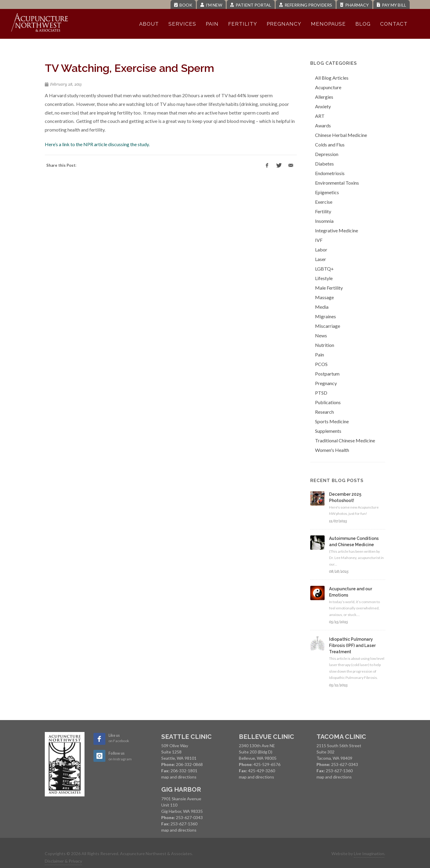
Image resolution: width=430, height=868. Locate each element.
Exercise (324, 202)
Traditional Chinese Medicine (345, 440)
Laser (321, 259)
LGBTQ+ (324, 269)
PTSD (321, 393)
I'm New (211, 5)
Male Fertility (329, 288)
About (149, 24)
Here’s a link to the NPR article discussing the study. (97, 144)
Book (183, 5)
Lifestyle (324, 278)
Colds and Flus (330, 145)
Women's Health (332, 450)
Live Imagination (369, 854)
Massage (324, 297)
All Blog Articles (332, 78)
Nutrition (325, 345)
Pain (212, 24)
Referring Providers (306, 5)
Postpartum (327, 374)
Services (182, 24)
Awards (323, 125)
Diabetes (324, 164)
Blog (363, 24)
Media (322, 307)
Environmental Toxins (337, 183)
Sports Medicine (332, 421)
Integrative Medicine (337, 230)
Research (324, 412)
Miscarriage (328, 326)
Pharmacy (354, 5)
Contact (394, 24)
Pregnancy (284, 24)
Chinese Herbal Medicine (341, 135)
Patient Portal (251, 5)
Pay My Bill (391, 5)
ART (320, 116)
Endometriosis (330, 173)
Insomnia (324, 221)
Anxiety (323, 106)
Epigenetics (327, 192)
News (321, 335)
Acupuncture (328, 87)
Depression (327, 154)
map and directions (179, 777)
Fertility (243, 24)
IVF (319, 240)
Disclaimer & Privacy (63, 861)
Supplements (328, 431)
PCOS (321, 364)
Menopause (328, 24)
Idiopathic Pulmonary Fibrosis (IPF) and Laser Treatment (352, 645)
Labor (321, 250)
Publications (328, 402)
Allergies (324, 97)
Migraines (325, 316)
